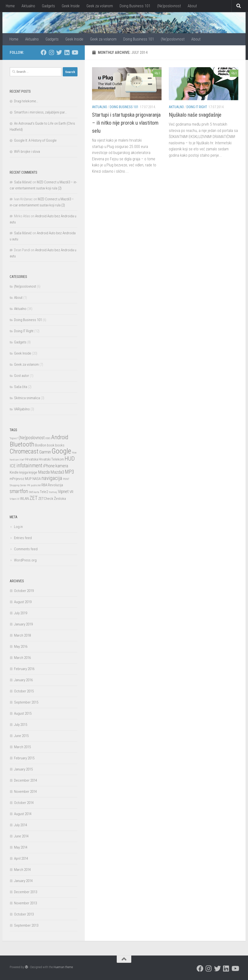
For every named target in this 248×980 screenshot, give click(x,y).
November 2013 (25, 903)
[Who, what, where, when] (67, 52)
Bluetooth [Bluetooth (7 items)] (22, 444)
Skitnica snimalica (27, 398)
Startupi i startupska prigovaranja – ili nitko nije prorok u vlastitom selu (126, 123)
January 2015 (23, 769)
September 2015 (26, 702)
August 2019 (23, 602)
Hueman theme (63, 967)
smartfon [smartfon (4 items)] (19, 491)
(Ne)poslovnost (169, 6)
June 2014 (21, 836)
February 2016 (24, 669)
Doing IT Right (197, 107)
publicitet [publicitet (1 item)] (36, 485)
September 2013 (26, 925)
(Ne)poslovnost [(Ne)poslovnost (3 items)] (32, 438)
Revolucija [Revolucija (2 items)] (55, 485)
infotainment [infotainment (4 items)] (29, 466)
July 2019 (21, 613)
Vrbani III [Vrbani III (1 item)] (15, 499)
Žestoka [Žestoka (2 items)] (60, 499)
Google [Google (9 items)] (61, 451)
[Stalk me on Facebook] (44, 52)
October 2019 (24, 591)
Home (10, 6)
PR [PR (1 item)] (29, 485)
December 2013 (26, 892)
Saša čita (21, 387)
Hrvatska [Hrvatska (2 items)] (32, 459)
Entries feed (23, 538)
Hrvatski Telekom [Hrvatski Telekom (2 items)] (51, 459)
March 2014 (22, 870)
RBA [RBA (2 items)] (44, 485)
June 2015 (21, 736)
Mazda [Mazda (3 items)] (44, 472)
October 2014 (24, 803)
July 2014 (21, 825)
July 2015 (21, 725)
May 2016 (21, 647)
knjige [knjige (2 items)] (33, 472)
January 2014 (23, 881)
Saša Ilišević (23, 182)
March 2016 (22, 658)
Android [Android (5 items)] (60, 437)
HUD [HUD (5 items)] (70, 459)
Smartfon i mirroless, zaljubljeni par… (40, 112)
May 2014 (21, 847)
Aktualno (28, 6)
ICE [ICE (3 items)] (13, 466)
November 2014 (25, 792)
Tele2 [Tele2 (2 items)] (44, 492)
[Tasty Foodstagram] (51, 52)
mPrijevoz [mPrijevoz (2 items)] (17, 479)
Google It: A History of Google (35, 140)
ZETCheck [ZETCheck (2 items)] (46, 499)
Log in (18, 527)
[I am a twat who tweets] (59, 52)
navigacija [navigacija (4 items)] (52, 478)
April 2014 (21, 859)
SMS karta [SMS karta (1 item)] (34, 492)
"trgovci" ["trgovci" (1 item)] (14, 438)
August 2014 (23, 814)
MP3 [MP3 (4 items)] (70, 472)
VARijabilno (22, 409)
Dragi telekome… (26, 101)
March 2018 (22, 635)
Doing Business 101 (135, 6)
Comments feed (26, 549)
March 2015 (22, 747)
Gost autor (22, 376)
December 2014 (26, 780)
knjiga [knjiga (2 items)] (24, 472)
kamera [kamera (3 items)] (62, 466)
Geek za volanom (100, 6)
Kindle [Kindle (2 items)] (14, 472)
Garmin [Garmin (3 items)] (45, 452)
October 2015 (24, 691)
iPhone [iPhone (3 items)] (49, 466)
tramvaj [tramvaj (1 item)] (53, 492)
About (192, 6)
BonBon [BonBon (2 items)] (41, 445)
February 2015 (24, 758)
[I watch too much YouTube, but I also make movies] (75, 52)
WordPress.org (25, 560)
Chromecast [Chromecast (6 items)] (24, 451)
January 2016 (23, 680)
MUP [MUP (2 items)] (28, 479)
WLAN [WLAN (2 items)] (24, 499)
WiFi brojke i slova (27, 152)
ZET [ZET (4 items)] (34, 498)
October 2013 (24, 914)
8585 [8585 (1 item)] (48, 438)
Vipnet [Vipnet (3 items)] (63, 492)
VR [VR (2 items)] (71, 492)
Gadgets (48, 6)
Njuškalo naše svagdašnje (195, 115)
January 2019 (23, 624)
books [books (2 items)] (60, 445)
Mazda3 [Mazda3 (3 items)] (57, 472)
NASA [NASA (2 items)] (37, 479)
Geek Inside (71, 6)
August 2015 (23, 713)
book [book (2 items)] (51, 445)
